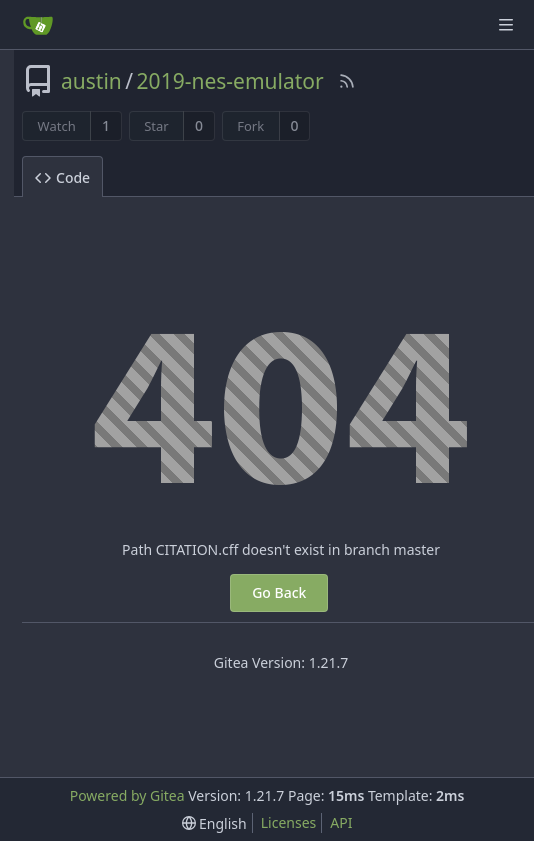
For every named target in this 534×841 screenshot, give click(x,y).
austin (91, 81)
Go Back (279, 592)
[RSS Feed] (347, 81)
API (341, 822)
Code (62, 177)
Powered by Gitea (127, 795)
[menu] (214, 823)
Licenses (289, 822)
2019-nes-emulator (230, 81)
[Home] (38, 25)
